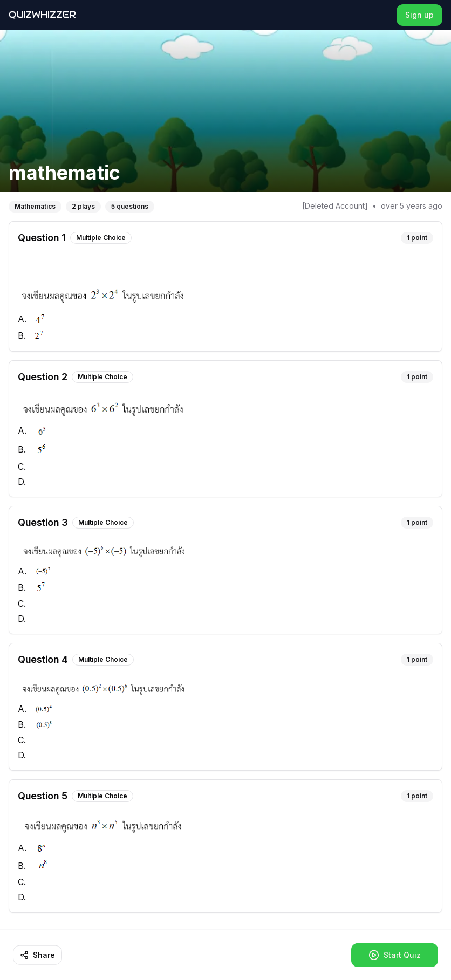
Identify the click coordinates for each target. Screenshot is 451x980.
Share (37, 955)
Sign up (419, 15)
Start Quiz (395, 955)
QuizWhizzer (42, 15)
